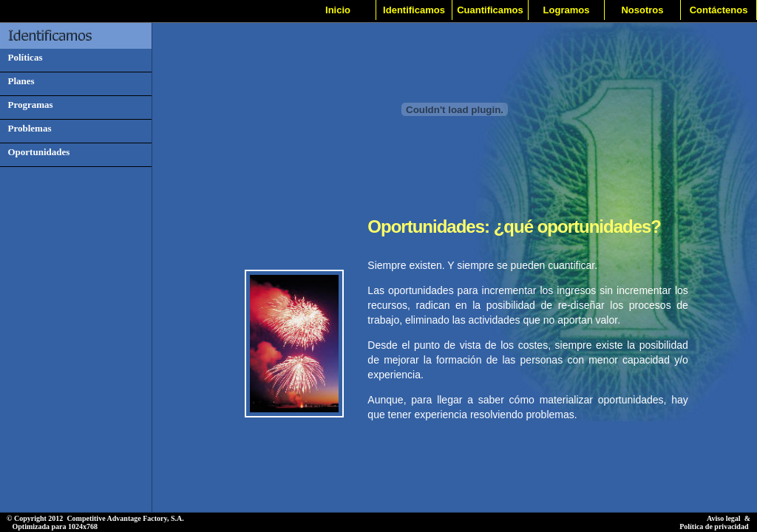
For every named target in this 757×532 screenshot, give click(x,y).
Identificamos (414, 10)
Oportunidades (36, 152)
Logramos (567, 10)
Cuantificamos (490, 10)
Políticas (23, 57)
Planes (19, 81)
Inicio (338, 10)
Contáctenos (719, 10)
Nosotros (642, 10)
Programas (28, 105)
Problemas (27, 128)
